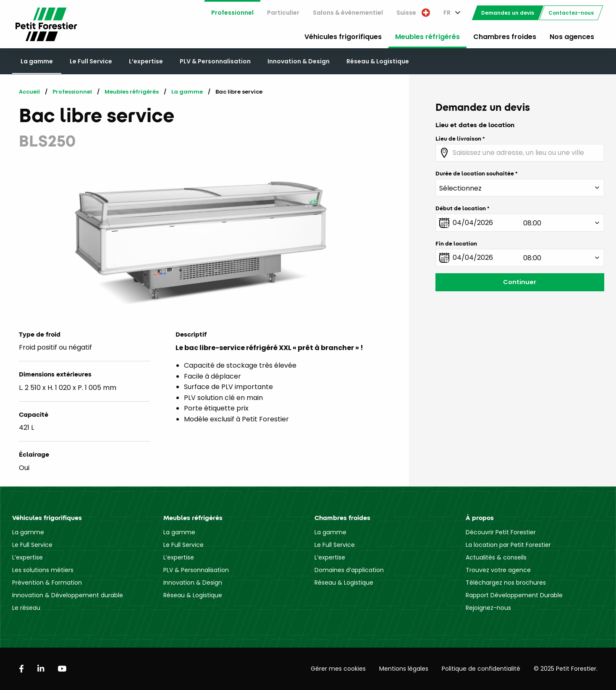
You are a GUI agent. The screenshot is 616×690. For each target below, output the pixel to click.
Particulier (283, 13)
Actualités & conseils (496, 557)
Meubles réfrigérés (427, 37)
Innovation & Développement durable (68, 595)
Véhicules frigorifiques (343, 37)
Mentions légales (404, 669)
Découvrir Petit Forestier (501, 532)
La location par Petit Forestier (508, 545)
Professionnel (232, 13)
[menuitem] (232, 13)
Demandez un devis (508, 13)
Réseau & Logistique (378, 61)
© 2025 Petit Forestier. (566, 669)
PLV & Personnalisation (215, 61)
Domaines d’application (349, 570)
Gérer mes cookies (338, 669)
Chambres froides (505, 37)
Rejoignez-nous (488, 608)
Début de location (461, 208)
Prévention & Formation (47, 583)
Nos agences (572, 37)
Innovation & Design (299, 61)
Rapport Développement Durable (514, 595)
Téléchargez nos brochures (506, 583)
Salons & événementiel (348, 13)
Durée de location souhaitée (475, 173)
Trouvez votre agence (498, 570)
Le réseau (26, 608)
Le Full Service (91, 61)
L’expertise (146, 61)
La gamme (37, 61)
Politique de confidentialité (481, 669)
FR (447, 13)
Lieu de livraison (458, 139)
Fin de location (456, 243)
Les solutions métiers (43, 570)
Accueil (29, 92)
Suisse (413, 13)
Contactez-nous (571, 13)
